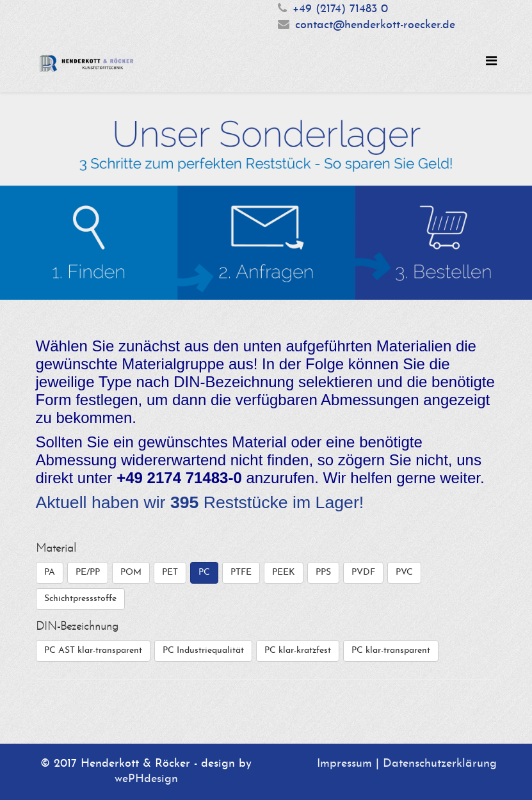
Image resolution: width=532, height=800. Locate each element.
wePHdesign (146, 779)
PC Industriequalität (203, 651)
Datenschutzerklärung (440, 764)
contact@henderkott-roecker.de (375, 25)
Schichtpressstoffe (80, 599)
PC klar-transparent (391, 651)
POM (131, 572)
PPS (323, 572)
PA (50, 572)
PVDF (363, 572)
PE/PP (88, 572)
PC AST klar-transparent (93, 651)
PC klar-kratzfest (298, 651)
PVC (404, 572)
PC (204, 572)
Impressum (344, 764)
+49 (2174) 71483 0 (340, 9)
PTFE (241, 572)
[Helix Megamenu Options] (491, 62)
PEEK (284, 572)
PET (170, 572)
